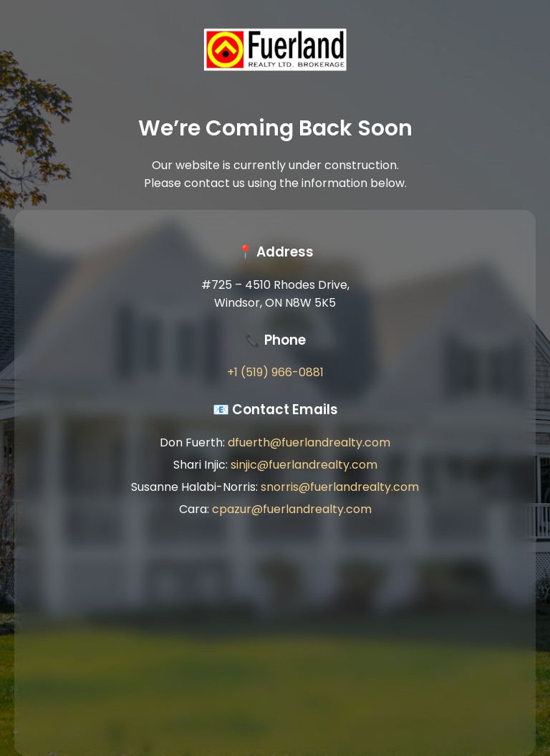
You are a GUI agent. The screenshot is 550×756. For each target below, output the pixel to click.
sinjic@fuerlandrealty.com (304, 465)
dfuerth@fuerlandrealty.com (309, 442)
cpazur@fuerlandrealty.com (292, 509)
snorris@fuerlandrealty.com (340, 487)
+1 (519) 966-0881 (275, 372)
